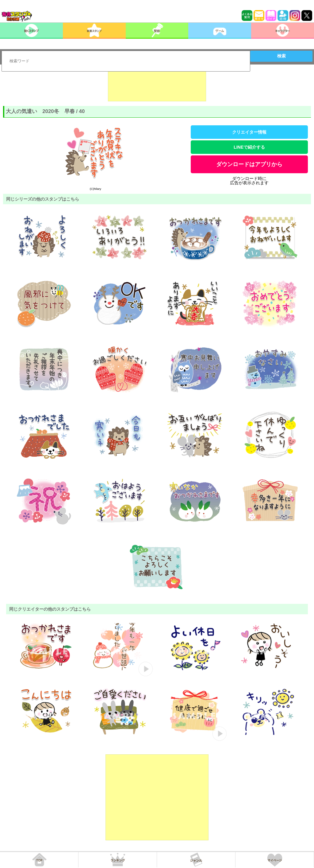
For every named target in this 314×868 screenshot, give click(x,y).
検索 (281, 56)
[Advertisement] (157, 86)
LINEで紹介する (249, 147)
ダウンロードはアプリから (249, 164)
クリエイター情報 (249, 132)
